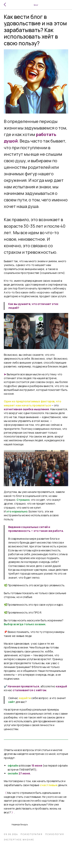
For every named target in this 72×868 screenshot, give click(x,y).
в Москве (25, 765)
